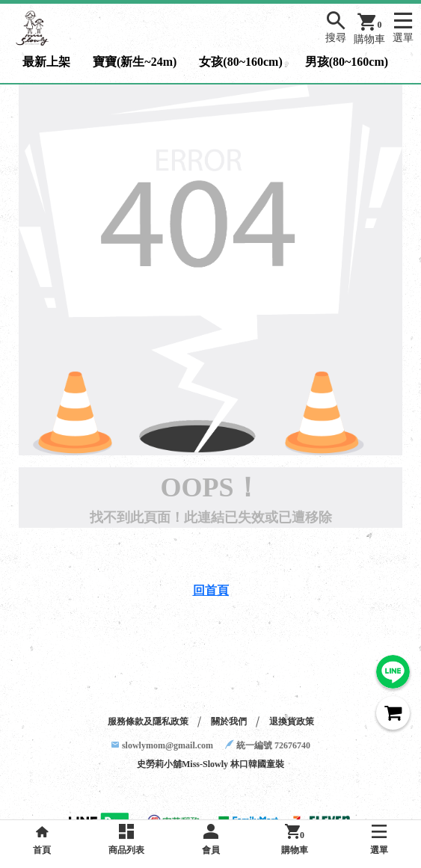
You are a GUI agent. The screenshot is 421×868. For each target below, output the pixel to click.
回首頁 (211, 590)
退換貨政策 (292, 721)
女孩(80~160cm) (240, 62)
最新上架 (46, 62)
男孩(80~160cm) (347, 62)
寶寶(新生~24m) (135, 62)
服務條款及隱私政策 (148, 721)
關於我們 (229, 721)
